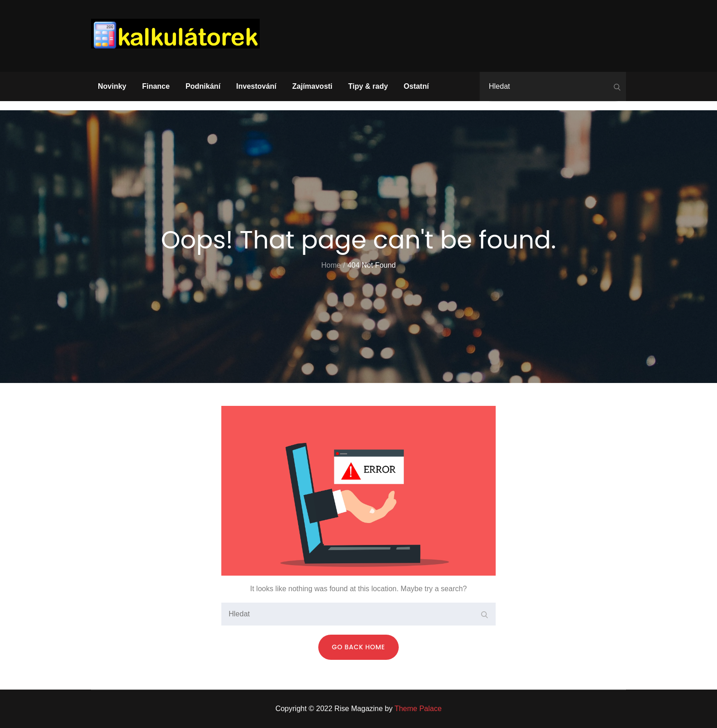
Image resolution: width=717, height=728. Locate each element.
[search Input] (553, 86)
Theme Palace (418, 709)
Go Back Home (358, 647)
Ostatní (416, 86)
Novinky (112, 86)
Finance (156, 86)
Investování (257, 86)
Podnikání (203, 86)
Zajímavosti (312, 86)
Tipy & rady (368, 86)
